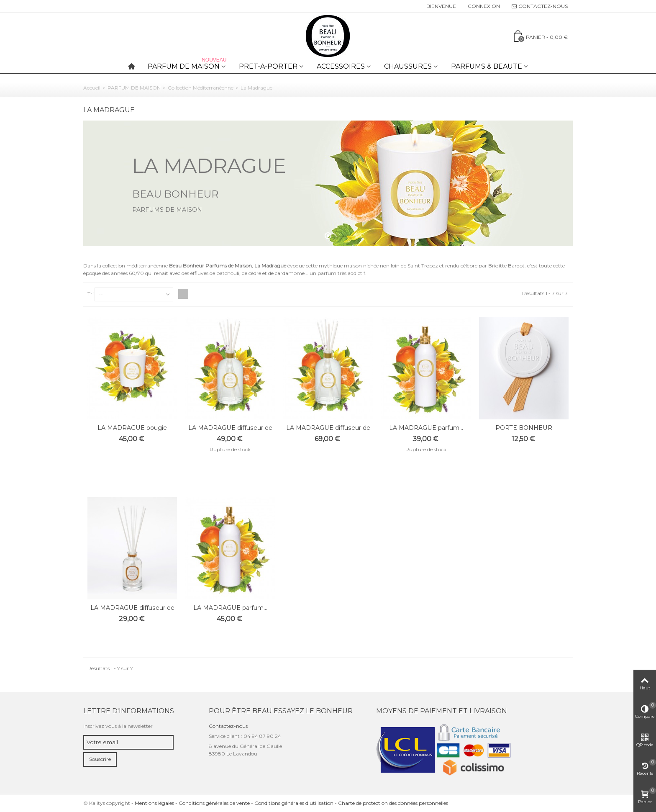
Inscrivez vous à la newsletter (118, 726)
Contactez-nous (540, 6)
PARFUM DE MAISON (188, 65)
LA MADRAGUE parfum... (426, 428)
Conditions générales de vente (214, 803)
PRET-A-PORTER (268, 66)
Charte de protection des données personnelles (393, 803)
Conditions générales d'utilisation (294, 803)
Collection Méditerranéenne (201, 88)
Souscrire (100, 759)
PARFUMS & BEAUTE (487, 66)
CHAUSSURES (408, 66)
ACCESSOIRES (341, 66)
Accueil (92, 88)
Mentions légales (154, 803)
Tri (91, 294)
